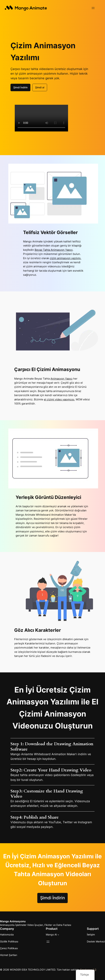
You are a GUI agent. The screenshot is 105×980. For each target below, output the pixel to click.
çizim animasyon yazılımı (65, 258)
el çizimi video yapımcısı (59, 399)
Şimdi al (40, 87)
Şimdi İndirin (20, 87)
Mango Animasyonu (13, 921)
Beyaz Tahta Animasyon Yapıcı (54, 250)
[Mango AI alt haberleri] (58, 935)
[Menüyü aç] (93, 8)
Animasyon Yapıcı (61, 379)
